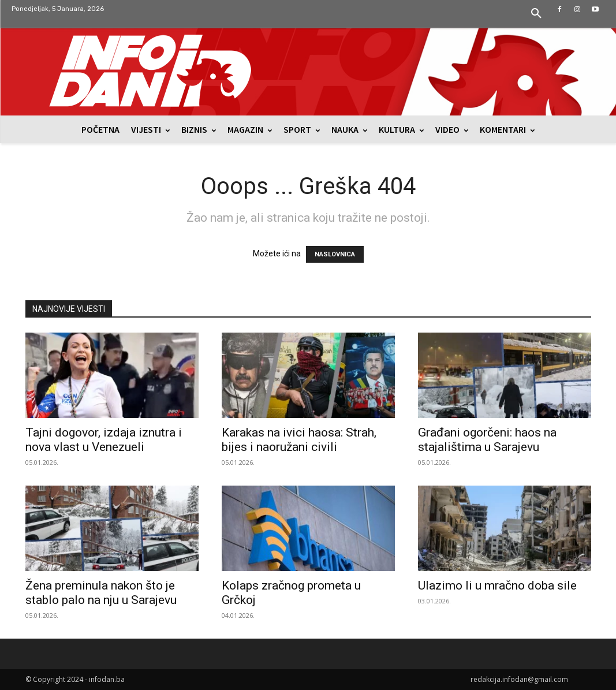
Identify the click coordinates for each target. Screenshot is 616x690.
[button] (536, 14)
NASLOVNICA (335, 254)
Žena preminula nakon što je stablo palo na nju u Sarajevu (101, 593)
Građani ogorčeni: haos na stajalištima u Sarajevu (487, 440)
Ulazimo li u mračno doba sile (497, 585)
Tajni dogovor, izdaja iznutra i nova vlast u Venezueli (104, 440)
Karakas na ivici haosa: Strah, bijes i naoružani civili (299, 440)
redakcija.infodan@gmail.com (519, 679)
